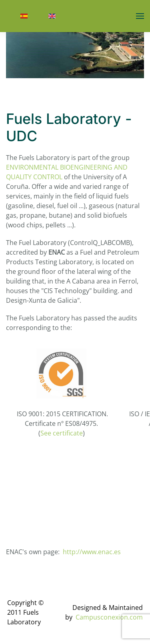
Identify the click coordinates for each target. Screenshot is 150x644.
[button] (140, 16)
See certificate (62, 433)
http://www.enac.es (92, 552)
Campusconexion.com (109, 617)
